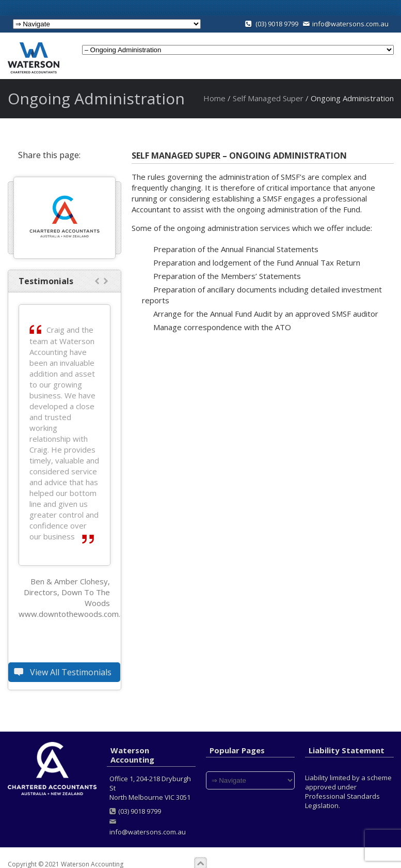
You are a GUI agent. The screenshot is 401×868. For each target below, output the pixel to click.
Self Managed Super (268, 98)
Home (214, 98)
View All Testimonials (64, 672)
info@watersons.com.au (346, 24)
